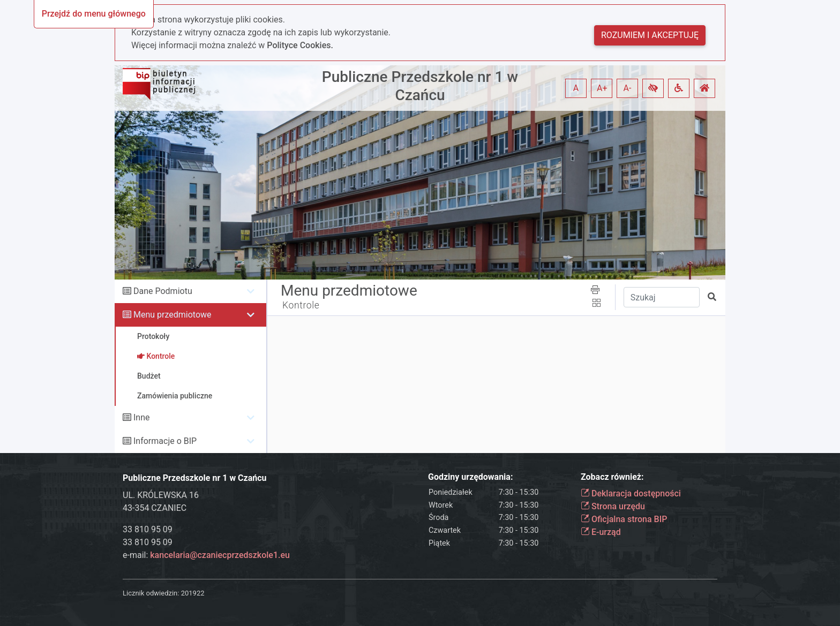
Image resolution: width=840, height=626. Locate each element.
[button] (653, 88)
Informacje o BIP (165, 441)
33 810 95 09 (148, 529)
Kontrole (301, 305)
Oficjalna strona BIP (624, 519)
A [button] (576, 88)
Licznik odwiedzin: (151, 593)
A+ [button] (602, 88)
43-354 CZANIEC (155, 508)
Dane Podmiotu (163, 291)
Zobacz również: (612, 477)
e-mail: (206, 555)
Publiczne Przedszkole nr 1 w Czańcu (420, 86)
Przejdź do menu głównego (94, 14)
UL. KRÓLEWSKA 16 (161, 495)
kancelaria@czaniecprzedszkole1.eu (220, 555)
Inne (142, 417)
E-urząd (601, 532)
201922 (193, 593)
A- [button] (628, 88)
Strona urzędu (613, 506)
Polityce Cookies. (300, 45)
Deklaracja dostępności (631, 493)
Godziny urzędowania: (470, 477)
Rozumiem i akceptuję (650, 35)
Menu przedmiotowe (172, 315)
